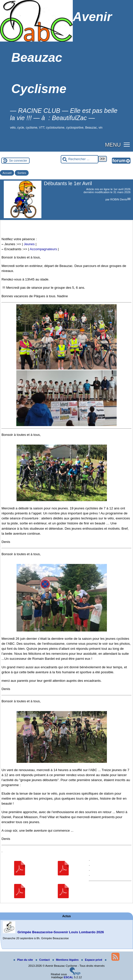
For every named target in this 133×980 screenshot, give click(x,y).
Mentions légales (66, 960)
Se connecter (18, 161)
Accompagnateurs (43, 249)
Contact (43, 960)
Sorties (22, 173)
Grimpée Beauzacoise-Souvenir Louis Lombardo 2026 (61, 932)
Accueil (7, 173)
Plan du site (24, 960)
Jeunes (29, 244)
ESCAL (69, 977)
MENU (113, 145)
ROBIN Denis (119, 199)
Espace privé (92, 960)
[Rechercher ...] (80, 159)
